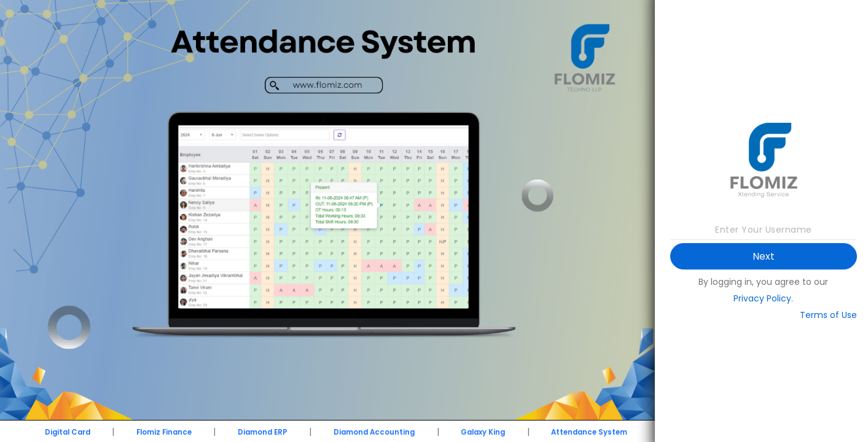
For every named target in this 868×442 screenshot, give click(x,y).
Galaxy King (483, 432)
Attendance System (589, 432)
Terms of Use (828, 315)
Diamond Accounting (374, 432)
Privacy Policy (762, 298)
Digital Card (68, 432)
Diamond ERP (263, 432)
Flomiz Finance (164, 432)
